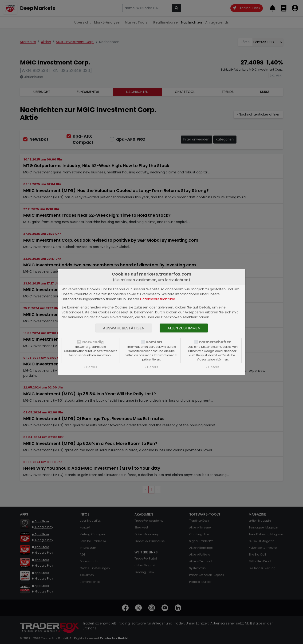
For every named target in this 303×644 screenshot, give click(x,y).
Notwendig (93, 342)
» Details (90, 367)
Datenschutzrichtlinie (158, 299)
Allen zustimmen (184, 328)
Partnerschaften (215, 342)
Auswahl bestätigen (124, 328)
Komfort (154, 342)
